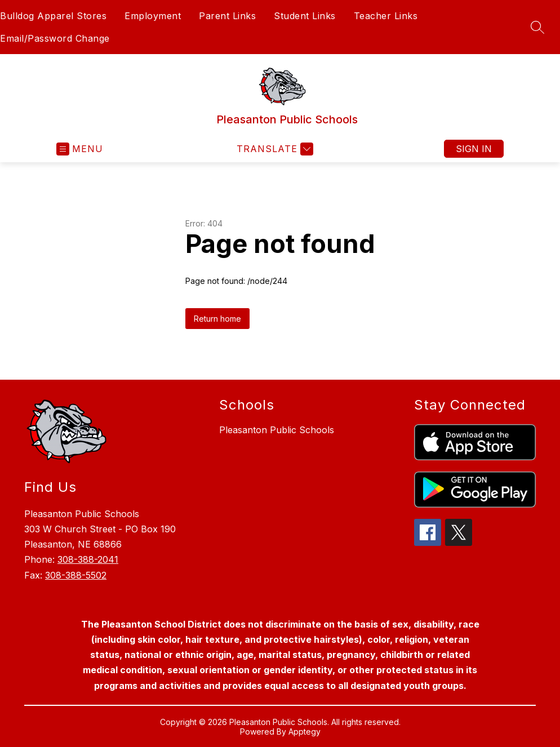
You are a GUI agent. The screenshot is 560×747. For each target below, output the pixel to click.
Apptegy (305, 732)
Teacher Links (386, 16)
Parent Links (227, 16)
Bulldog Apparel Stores (53, 16)
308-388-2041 (88, 559)
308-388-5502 (76, 575)
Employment (153, 16)
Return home (217, 319)
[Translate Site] (274, 149)
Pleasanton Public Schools (277, 430)
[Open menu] (80, 149)
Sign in (474, 149)
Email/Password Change (55, 38)
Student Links (305, 16)
